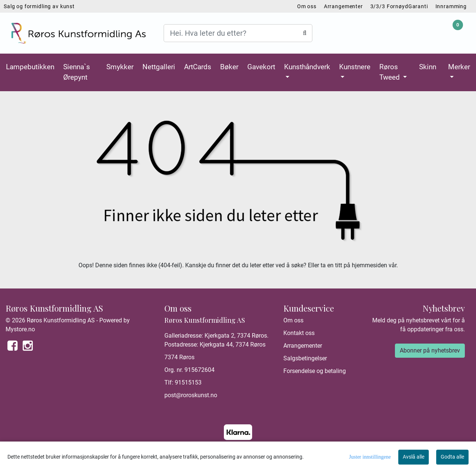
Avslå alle (414, 457)
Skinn (428, 67)
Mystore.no (20, 329)
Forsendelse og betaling (315, 371)
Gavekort (261, 67)
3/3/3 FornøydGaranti (399, 6)
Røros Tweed (390, 72)
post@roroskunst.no (191, 395)
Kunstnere (355, 67)
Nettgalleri (159, 67)
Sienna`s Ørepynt (77, 72)
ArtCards (198, 67)
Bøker (229, 67)
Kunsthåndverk (307, 67)
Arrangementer (343, 6)
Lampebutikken (30, 67)
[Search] (238, 33)
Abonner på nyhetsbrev (430, 350)
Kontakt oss (299, 333)
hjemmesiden (369, 265)
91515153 (188, 382)
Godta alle (452, 457)
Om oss (307, 6)
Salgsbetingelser (305, 358)
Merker (459, 67)
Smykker (120, 67)
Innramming (451, 6)
